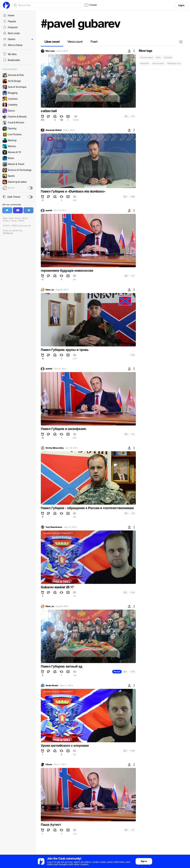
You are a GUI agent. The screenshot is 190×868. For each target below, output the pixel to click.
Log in (181, 5)
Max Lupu (50, 51)
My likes (10, 54)
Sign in (144, 861)
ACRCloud (8, 233)
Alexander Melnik (54, 130)
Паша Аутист (51, 825)
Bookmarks (11, 60)
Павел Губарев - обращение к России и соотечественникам (87, 508)
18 (132, 355)
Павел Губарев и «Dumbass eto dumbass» (73, 191)
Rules (14, 221)
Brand (18, 218)
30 (132, 197)
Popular (9, 22)
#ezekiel (168, 57)
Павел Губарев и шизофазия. (64, 429)
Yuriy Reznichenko (54, 527)
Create (90, 5)
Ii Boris (49, 765)
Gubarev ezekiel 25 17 (57, 587)
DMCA (21, 221)
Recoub (117, 672)
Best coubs (11, 33)
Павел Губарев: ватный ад (62, 666)
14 (132, 592)
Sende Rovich (52, 686)
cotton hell (49, 111)
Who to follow (13, 45)
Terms (25, 218)
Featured (10, 27)
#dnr (158, 57)
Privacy (6, 221)
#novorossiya (147, 57)
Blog (5, 218)
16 (132, 751)
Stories (18, 39)
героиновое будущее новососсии (67, 271)
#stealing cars (174, 63)
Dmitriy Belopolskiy (55, 448)
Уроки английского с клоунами (65, 746)
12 (132, 672)
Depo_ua (50, 290)
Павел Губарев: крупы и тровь (65, 350)
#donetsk (145, 63)
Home (9, 16)
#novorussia (158, 63)
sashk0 (49, 211)
